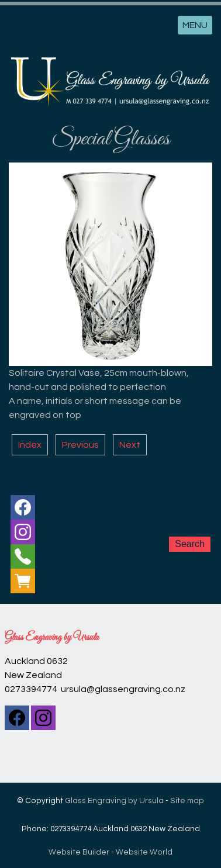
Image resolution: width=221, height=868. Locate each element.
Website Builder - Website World (110, 852)
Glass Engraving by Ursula (114, 801)
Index (30, 445)
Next (130, 445)
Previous (80, 445)
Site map (187, 801)
